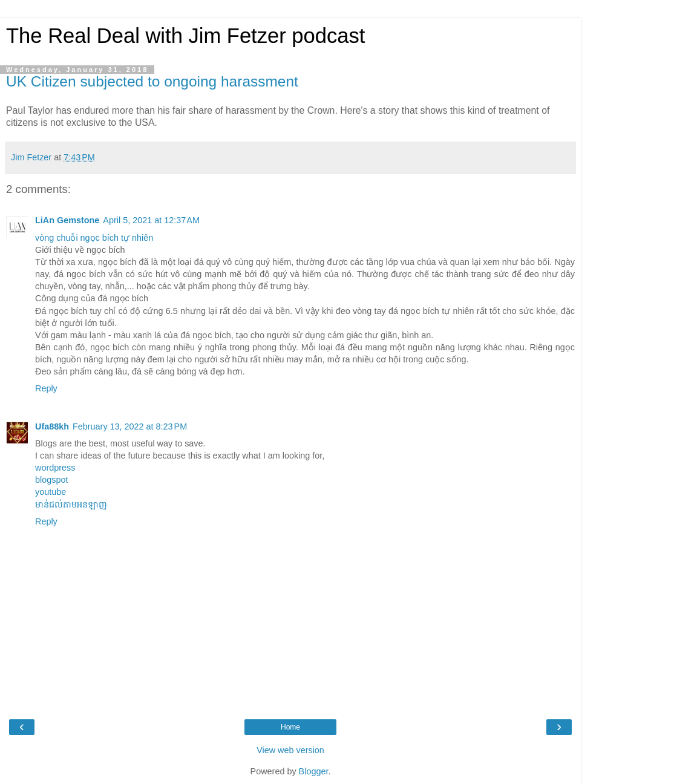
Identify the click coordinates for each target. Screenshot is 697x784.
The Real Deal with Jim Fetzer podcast (185, 36)
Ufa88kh (52, 426)
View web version (290, 750)
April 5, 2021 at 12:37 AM (151, 220)
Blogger (314, 771)
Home (290, 727)
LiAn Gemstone (67, 220)
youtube (51, 492)
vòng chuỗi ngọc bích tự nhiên (94, 238)
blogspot (51, 480)
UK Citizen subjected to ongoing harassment (152, 81)
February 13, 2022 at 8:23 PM (130, 426)
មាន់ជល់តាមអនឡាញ (71, 505)
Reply (46, 388)
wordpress (55, 468)
